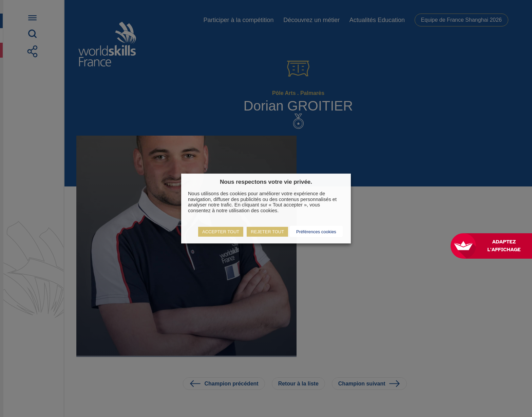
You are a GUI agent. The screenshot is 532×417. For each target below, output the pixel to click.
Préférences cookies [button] (316, 232)
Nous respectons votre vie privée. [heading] (266, 182)
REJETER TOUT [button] (267, 232)
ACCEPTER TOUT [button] (221, 232)
